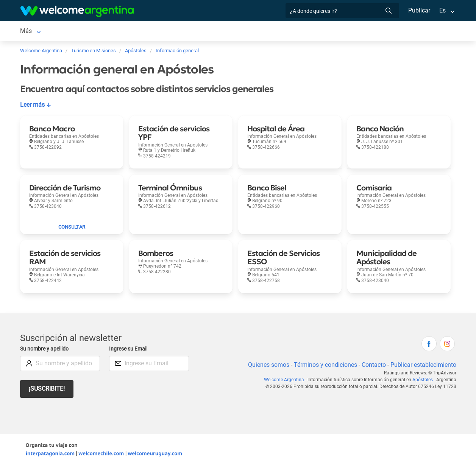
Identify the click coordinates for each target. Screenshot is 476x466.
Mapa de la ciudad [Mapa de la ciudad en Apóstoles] (293, 31)
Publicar (419, 10)
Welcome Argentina (286, 380)
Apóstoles (423, 380)
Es (442, 10)
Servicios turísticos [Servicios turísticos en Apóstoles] (126, 31)
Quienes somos (266, 365)
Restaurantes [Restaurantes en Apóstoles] (179, 31)
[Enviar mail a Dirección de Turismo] (72, 227)
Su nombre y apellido (46, 349)
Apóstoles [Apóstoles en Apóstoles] (34, 31)
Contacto (372, 365)
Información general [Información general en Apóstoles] (233, 31)
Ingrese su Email (129, 349)
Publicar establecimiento (423, 365)
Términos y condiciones (324, 365)
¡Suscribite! (47, 389)
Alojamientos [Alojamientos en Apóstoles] (74, 31)
